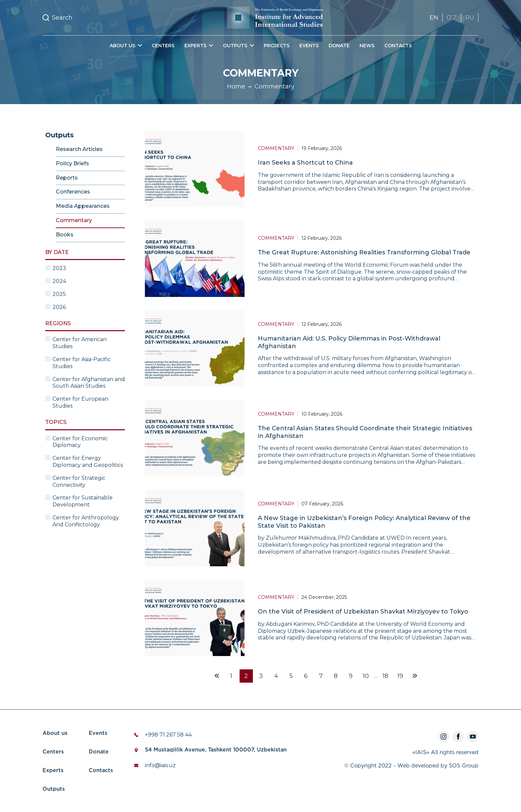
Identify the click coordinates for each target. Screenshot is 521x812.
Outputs (54, 789)
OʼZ (452, 18)
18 (385, 676)
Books (65, 235)
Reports (67, 178)
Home (236, 86)
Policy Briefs (72, 163)
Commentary (274, 86)
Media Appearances (83, 206)
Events (309, 46)
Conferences (73, 192)
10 (366, 676)
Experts (53, 771)
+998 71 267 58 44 (168, 735)
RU (470, 18)
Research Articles (79, 149)
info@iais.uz (160, 765)
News (367, 46)
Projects (277, 46)
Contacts (398, 46)
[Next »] (415, 676)
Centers (163, 46)
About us (55, 733)
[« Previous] (217, 676)
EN (434, 18)
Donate (339, 46)
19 (400, 676)
